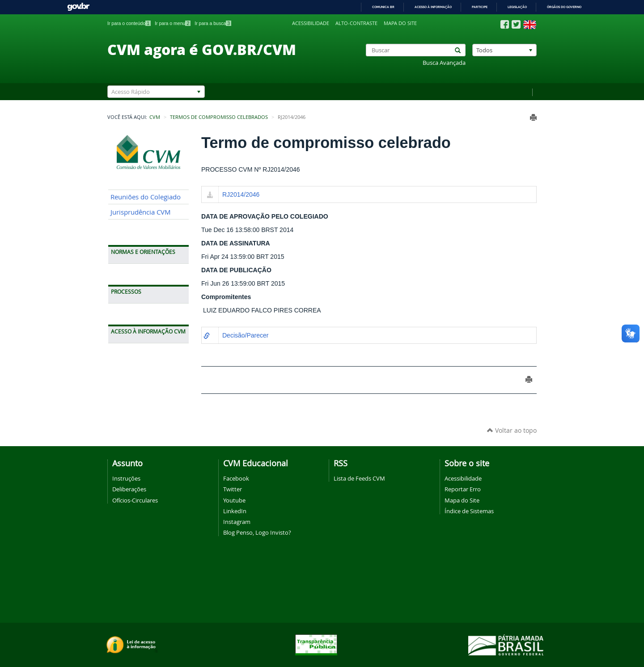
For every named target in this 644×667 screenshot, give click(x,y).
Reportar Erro (463, 489)
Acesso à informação (433, 7)
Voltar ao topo (512, 430)
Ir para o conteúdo (129, 23)
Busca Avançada (444, 63)
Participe (480, 7)
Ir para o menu (173, 23)
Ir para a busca (213, 23)
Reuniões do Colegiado (146, 197)
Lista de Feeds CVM (359, 478)
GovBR (78, 7)
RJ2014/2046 (241, 194)
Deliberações (129, 489)
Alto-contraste (356, 23)
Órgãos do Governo (564, 7)
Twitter (233, 489)
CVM (155, 117)
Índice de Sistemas (469, 511)
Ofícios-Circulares (135, 500)
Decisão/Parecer (246, 335)
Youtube (234, 500)
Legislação (517, 7)
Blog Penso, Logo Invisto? (257, 532)
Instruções (126, 478)
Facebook (236, 478)
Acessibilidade (311, 23)
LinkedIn (235, 511)
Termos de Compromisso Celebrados (219, 117)
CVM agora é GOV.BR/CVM (202, 49)
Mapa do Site (462, 500)
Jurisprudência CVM (141, 212)
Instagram (237, 522)
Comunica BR (383, 7)
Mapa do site (400, 23)
